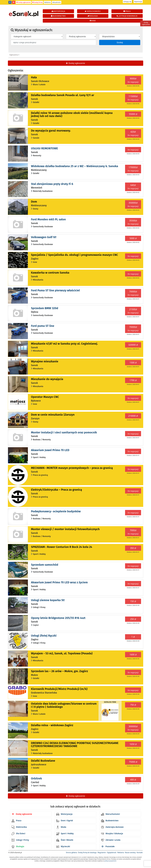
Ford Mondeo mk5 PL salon (48, 219)
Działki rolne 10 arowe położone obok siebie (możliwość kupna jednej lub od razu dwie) (72, 114)
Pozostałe (108, 846)
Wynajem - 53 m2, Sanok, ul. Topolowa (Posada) (62, 653)
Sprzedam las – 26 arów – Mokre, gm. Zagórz (59, 671)
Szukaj (120, 42)
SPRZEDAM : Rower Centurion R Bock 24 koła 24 (62, 547)
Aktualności (57, 2)
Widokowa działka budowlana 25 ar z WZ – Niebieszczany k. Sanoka (75, 166)
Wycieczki (63, 847)
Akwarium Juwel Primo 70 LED (50, 450)
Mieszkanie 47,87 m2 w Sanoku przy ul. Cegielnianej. (64, 344)
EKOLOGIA (93, 16)
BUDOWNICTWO (58, 16)
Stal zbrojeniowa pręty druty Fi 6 (52, 184)
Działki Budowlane (43, 761)
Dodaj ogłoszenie (23, 2)
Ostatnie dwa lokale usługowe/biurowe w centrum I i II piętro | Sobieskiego (64, 705)
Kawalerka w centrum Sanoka (50, 273)
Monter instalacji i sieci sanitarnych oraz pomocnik (64, 432)
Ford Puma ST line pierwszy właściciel (55, 290)
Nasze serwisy (130, 852)
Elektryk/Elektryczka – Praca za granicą (56, 490)
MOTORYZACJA (58, 11)
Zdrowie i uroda (111, 840)
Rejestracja (138, 1)
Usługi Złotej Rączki (44, 636)
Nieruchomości (110, 814)
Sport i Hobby (65, 834)
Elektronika (19, 827)
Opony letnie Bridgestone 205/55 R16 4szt (58, 618)
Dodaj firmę (37, 2)
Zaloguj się (127, 1)
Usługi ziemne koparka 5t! (48, 600)
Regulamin (102, 852)
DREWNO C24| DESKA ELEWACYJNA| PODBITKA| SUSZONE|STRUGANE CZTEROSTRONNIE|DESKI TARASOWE (75, 745)
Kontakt (140, 852)
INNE (93, 21)
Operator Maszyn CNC (45, 397)
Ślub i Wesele (65, 840)
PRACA (127, 11)
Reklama (47, 2)
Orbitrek (36, 778)
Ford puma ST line (43, 326)
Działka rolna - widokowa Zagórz (52, 725)
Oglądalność (112, 852)
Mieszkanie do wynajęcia (47, 379)
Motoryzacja (64, 814)
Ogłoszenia (14, 55)
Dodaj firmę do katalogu (87, 852)
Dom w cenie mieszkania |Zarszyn (53, 415)
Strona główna (71, 852)
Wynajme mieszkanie (45, 361)
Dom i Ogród (64, 821)
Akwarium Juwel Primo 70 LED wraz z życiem (59, 582)
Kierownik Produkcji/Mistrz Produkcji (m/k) (59, 689)
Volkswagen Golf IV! (44, 237)
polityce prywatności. (111, 861)
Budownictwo (110, 821)
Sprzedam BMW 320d (45, 308)
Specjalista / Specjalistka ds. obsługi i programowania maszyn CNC (74, 255)
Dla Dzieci (18, 834)
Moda (61, 827)
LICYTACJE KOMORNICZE (127, 16)
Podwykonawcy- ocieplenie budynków (56, 511)
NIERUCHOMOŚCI (93, 11)
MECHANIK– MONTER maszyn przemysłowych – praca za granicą (72, 468)
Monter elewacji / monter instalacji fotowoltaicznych (65, 529)
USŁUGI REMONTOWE (44, 148)
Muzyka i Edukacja (112, 834)
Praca (16, 821)
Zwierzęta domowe (112, 827)
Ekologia (18, 847)
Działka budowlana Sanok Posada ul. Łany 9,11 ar (63, 95)
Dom (34, 202)
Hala (34, 77)
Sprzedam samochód (45, 565)
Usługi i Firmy (20, 840)
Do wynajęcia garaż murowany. (51, 131)
